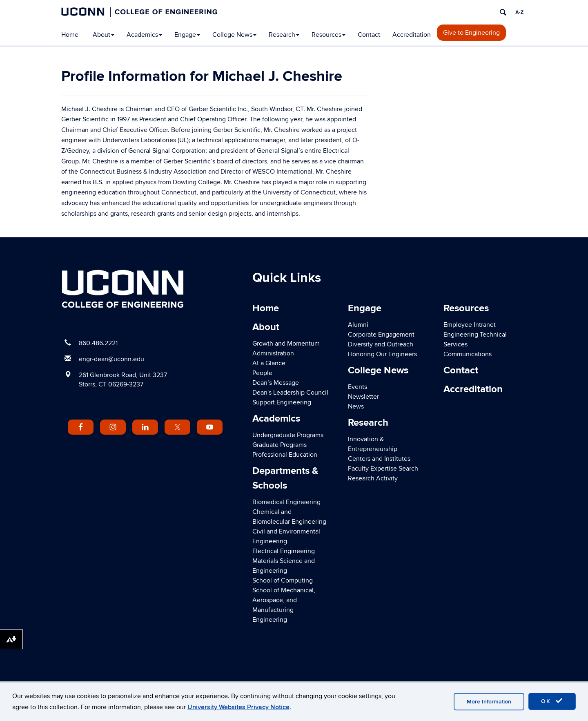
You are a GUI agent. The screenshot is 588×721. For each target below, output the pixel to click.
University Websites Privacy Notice (238, 707)
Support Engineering (282, 402)
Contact (369, 35)
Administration (273, 353)
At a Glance (269, 363)
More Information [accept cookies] (489, 702)
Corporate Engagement (381, 335)
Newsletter (363, 397)
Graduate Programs (280, 445)
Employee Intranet (470, 325)
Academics (144, 35)
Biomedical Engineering (286, 502)
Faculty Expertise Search (383, 469)
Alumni (358, 325)
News (356, 406)
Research (284, 35)
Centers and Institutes (379, 459)
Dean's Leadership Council (290, 393)
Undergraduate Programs (288, 435)
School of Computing (283, 580)
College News (234, 35)
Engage (187, 35)
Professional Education (285, 455)
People (262, 373)
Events (357, 387)
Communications (468, 354)
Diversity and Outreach (381, 344)
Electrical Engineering (284, 551)
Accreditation (412, 35)
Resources (329, 35)
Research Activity (373, 478)
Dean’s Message (276, 383)
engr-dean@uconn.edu (111, 359)
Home (70, 35)
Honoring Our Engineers (382, 354)
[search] (503, 12)
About (104, 35)
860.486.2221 (98, 343)
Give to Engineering (471, 33)
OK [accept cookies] (552, 701)
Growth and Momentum (286, 344)
